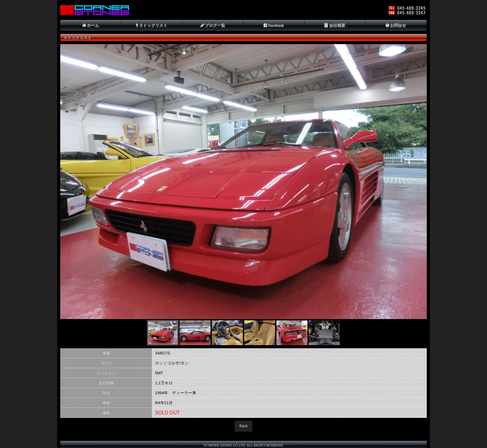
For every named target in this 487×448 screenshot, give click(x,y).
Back (244, 426)
